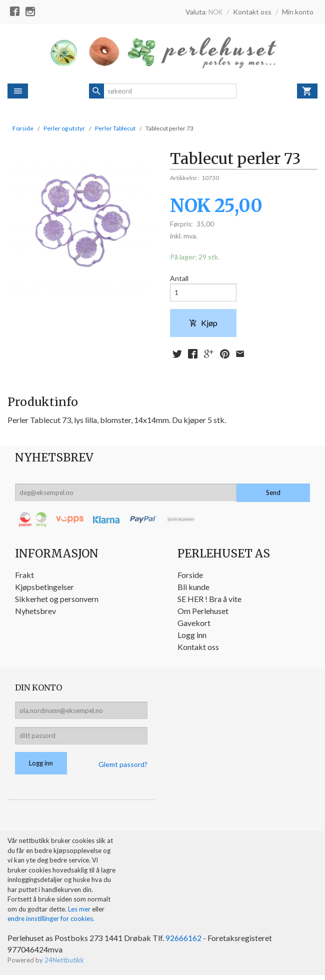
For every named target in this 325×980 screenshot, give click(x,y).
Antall (179, 279)
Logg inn (192, 637)
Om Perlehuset (203, 613)
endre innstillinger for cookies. (51, 923)
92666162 (183, 942)
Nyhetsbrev (35, 613)
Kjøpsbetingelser (44, 589)
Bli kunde (193, 589)
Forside (23, 128)
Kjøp (203, 324)
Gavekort (194, 625)
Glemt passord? (123, 769)
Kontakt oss (198, 649)
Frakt (24, 577)
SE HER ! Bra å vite (209, 601)
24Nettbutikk (64, 964)
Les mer (80, 913)
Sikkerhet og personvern (57, 601)
